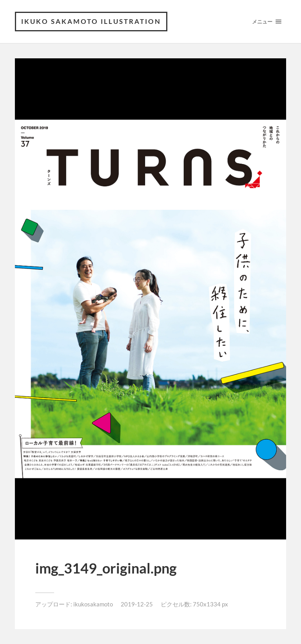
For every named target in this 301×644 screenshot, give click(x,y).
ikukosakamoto (93, 604)
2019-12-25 (137, 604)
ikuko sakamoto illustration (91, 21)
